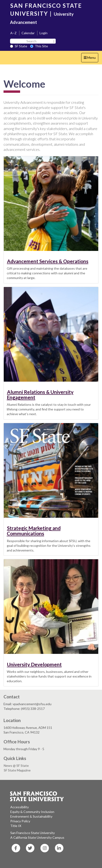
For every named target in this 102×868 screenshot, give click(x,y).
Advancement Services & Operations (48, 261)
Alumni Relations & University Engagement (40, 395)
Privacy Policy (20, 821)
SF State (19, 46)
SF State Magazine (17, 770)
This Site (39, 46)
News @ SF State (16, 766)
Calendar (28, 33)
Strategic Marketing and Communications (34, 531)
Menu (91, 59)
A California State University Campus (37, 837)
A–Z (13, 33)
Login (44, 33)
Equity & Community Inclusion (32, 812)
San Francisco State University (33, 833)
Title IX (16, 826)
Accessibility (20, 807)
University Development (34, 664)
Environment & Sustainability (31, 816)
